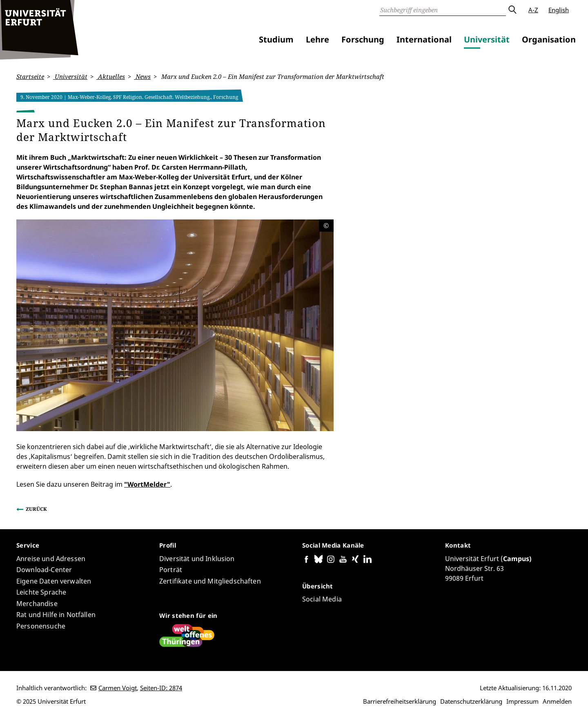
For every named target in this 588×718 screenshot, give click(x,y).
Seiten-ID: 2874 (161, 688)
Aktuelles (111, 76)
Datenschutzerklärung (471, 701)
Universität (487, 39)
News (142, 76)
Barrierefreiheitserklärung (400, 701)
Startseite (30, 76)
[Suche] (443, 10)
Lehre (317, 39)
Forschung (363, 39)
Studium (276, 39)
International (424, 39)
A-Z (533, 10)
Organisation (549, 39)
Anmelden (557, 701)
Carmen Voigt (118, 688)
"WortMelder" (147, 484)
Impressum (522, 701)
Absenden (512, 10)
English (559, 10)
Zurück (36, 509)
